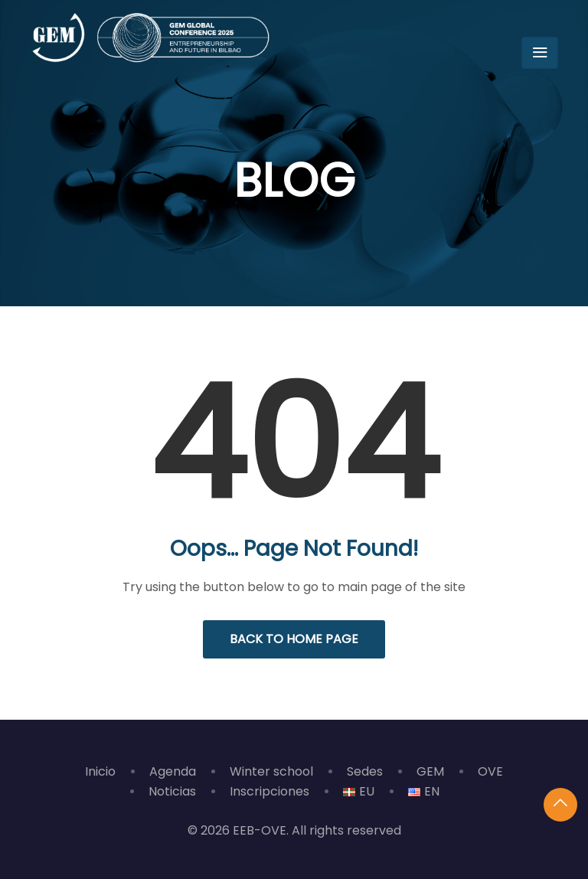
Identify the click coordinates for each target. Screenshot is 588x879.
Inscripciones (269, 791)
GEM (430, 771)
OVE (490, 771)
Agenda (173, 771)
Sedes (365, 771)
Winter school (271, 771)
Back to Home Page (294, 639)
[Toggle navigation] (540, 53)
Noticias (172, 791)
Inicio (100, 771)
